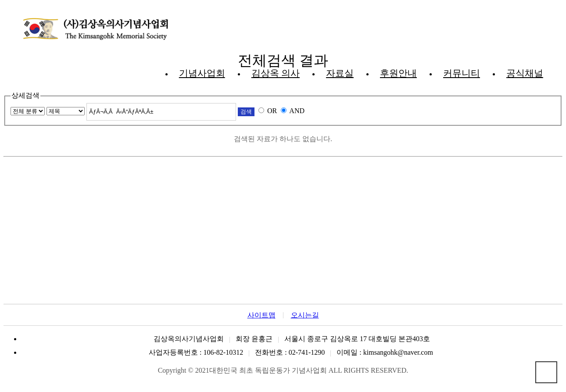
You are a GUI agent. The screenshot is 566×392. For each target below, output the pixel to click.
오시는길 (305, 315)
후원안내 (398, 73)
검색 (246, 112)
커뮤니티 (462, 73)
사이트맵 (262, 315)
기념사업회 (202, 73)
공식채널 (525, 73)
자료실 (340, 73)
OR (272, 111)
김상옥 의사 (276, 73)
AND (297, 111)
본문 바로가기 (4, 4)
